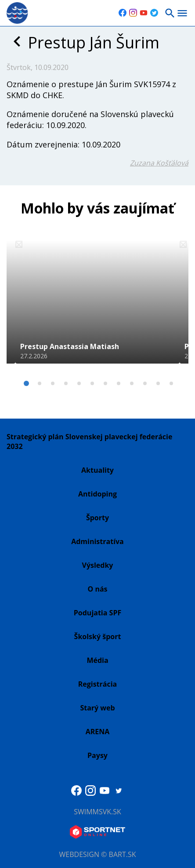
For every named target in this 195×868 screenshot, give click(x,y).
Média (97, 660)
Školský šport (98, 636)
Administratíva (97, 541)
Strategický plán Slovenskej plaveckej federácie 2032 (89, 441)
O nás (97, 589)
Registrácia (98, 684)
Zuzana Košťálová (159, 163)
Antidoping (97, 494)
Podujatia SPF (97, 613)
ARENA (98, 732)
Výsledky (98, 565)
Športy (97, 518)
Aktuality (97, 470)
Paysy (97, 755)
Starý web (97, 708)
